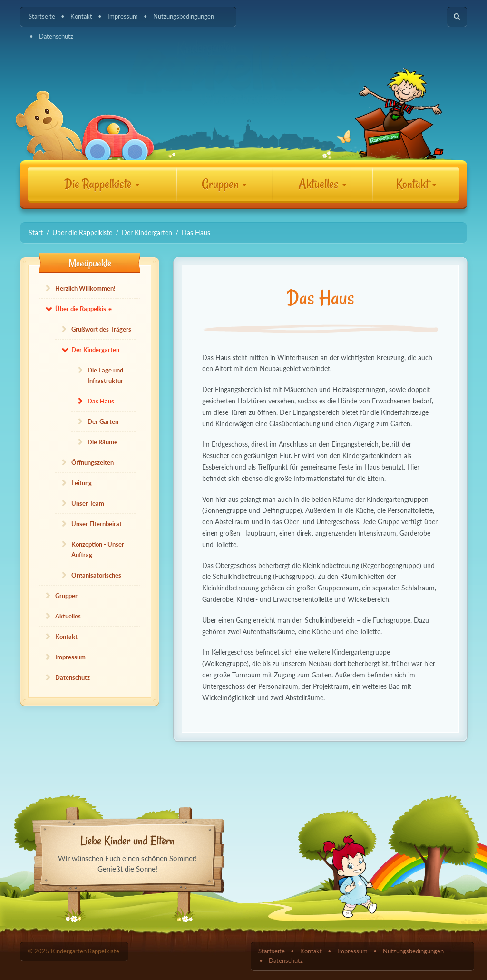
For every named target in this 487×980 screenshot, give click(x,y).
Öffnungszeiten (93, 462)
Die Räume (102, 442)
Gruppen (224, 184)
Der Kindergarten (95, 350)
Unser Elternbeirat (97, 524)
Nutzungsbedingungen (184, 16)
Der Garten (103, 421)
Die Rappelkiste (102, 184)
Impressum (123, 16)
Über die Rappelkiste (83, 309)
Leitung (82, 483)
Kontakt (81, 16)
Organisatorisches (96, 575)
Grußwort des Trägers (101, 329)
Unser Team (88, 503)
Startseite (42, 16)
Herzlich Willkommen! (85, 288)
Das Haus (101, 401)
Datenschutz (56, 36)
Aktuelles (322, 184)
